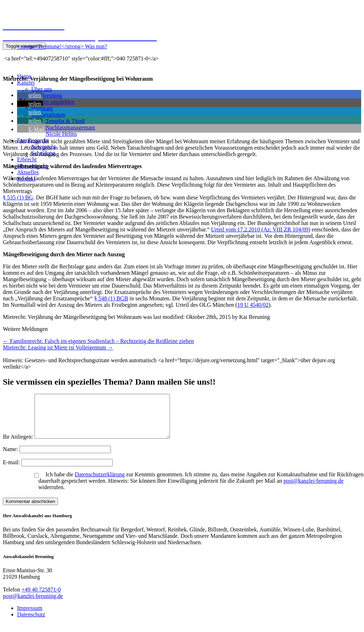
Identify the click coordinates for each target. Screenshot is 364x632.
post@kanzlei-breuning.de (314, 489)
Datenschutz (31, 623)
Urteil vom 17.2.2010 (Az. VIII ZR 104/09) (261, 229)
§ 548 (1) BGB (111, 298)
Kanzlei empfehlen (53, 102)
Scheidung (43, 153)
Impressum (30, 617)
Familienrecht (33, 140)
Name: (11, 458)
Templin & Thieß (65, 121)
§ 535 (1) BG (18, 197)
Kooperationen (48, 115)
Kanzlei (26, 83)
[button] (30, 95)
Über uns (42, 89)
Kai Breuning (47, 95)
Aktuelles (28, 172)
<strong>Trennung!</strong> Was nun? (62, 46)
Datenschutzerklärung (100, 483)
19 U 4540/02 (253, 305)
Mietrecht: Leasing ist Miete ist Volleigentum (58, 347)
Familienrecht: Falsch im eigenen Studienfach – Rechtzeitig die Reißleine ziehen (98, 341)
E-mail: (12, 471)
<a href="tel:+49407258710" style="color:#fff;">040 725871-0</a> (81, 58)
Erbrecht (27, 159)
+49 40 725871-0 (41, 598)
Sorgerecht (44, 147)
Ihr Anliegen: (18, 445)
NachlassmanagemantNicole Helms (70, 131)
